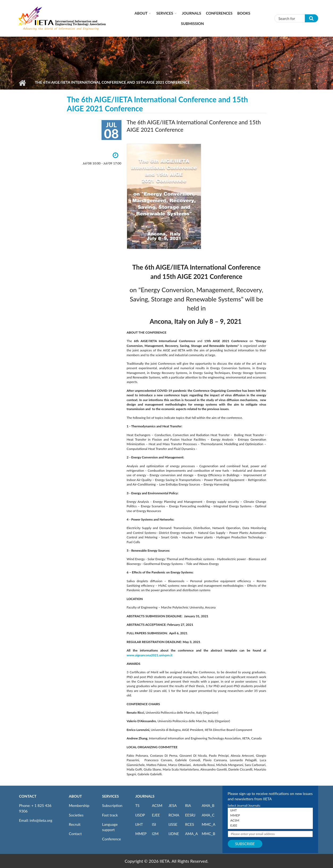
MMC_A (208, 824)
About (141, 13)
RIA (188, 805)
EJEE (156, 815)
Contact (75, 834)
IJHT (139, 824)
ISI (154, 824)
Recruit (75, 824)
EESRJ (190, 815)
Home (22, 83)
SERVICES (110, 796)
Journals (192, 13)
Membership (79, 805)
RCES (190, 824)
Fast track (110, 815)
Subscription (112, 805)
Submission (192, 24)
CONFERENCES (219, 13)
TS (137, 805)
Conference (111, 839)
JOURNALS (145, 796)
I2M (155, 834)
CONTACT (28, 796)
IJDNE (174, 834)
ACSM (157, 805)
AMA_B (208, 805)
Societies (76, 815)
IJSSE (173, 824)
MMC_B (208, 834)
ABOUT (75, 796)
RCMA (174, 815)
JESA (173, 805)
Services (165, 13)
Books (244, 13)
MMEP (141, 834)
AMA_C (208, 815)
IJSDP (140, 815)
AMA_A (192, 834)
